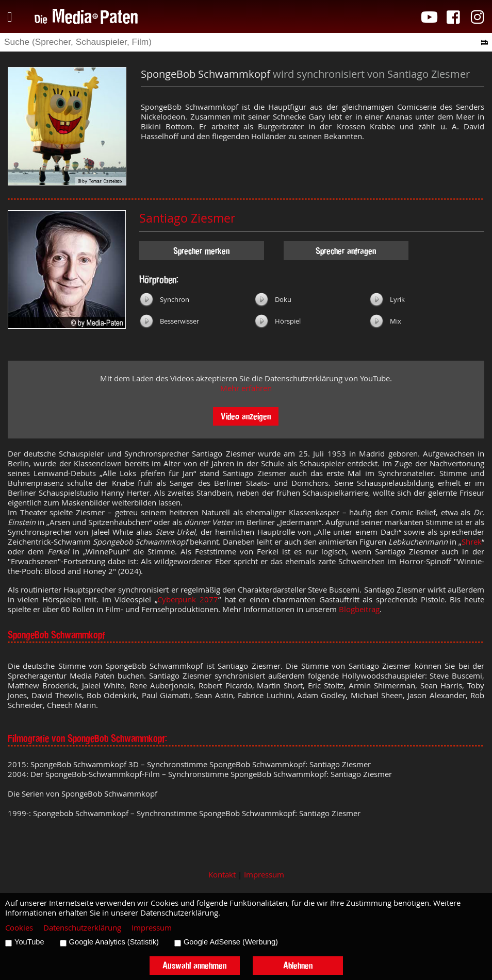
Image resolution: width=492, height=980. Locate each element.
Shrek (472, 542)
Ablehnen (298, 965)
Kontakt (222, 875)
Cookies (19, 928)
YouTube (29, 942)
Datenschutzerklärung (82, 928)
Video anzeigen (246, 416)
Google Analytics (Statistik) (114, 942)
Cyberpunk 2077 (188, 599)
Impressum (264, 875)
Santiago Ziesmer (187, 218)
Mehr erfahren (246, 388)
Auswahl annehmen (194, 965)
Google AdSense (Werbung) (231, 942)
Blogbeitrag (359, 609)
